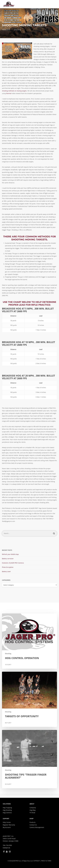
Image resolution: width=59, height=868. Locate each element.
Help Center (7, 822)
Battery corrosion (8, 559)
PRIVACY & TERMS (46, 861)
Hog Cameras (7, 813)
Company (33, 808)
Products (33, 822)
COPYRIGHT (37, 861)
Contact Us (33, 825)
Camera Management (37, 827)
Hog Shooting (7, 810)
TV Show (32, 813)
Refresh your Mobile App (10, 554)
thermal (9, 93)
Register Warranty (9, 825)
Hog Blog (33, 810)
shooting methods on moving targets (14, 91)
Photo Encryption (8, 567)
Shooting (18, 30)
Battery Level (6, 571)
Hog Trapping (7, 808)
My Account (7, 827)
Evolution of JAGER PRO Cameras (13, 563)
